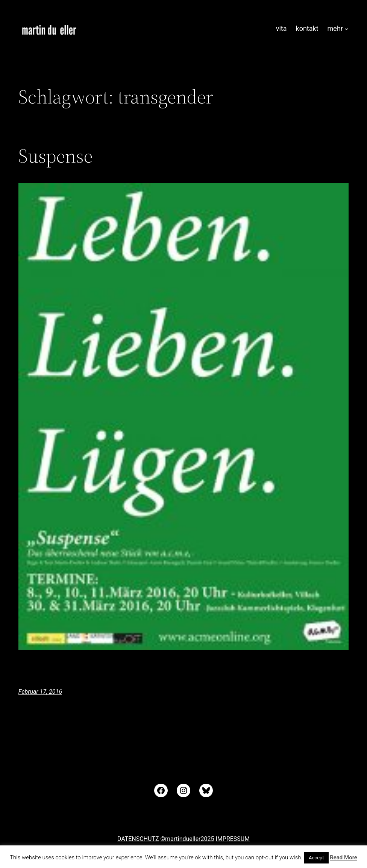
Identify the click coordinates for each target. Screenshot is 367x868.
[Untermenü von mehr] (347, 29)
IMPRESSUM (233, 839)
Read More (343, 857)
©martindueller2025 (187, 839)
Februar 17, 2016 (40, 692)
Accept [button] (316, 858)
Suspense (55, 156)
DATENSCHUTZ (138, 839)
